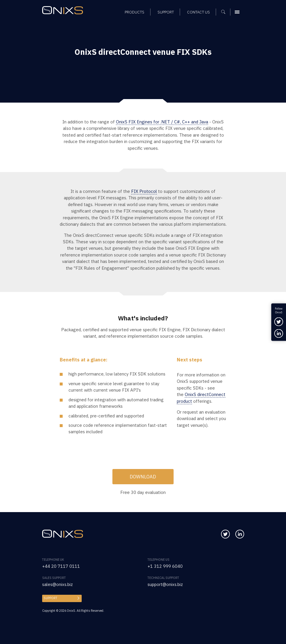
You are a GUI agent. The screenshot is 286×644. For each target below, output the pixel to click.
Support (50, 598)
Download (143, 477)
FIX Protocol (144, 191)
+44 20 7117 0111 (61, 566)
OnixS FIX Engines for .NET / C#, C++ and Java (162, 122)
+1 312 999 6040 (165, 566)
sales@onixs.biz (58, 584)
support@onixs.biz (165, 584)
